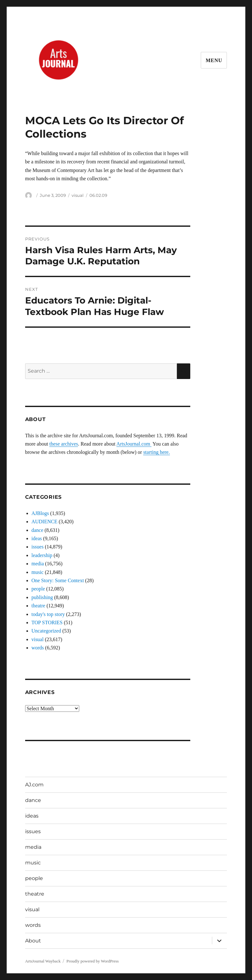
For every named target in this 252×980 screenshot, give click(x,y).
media (38, 564)
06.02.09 (98, 195)
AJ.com (34, 785)
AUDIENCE (45, 522)
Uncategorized (46, 631)
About (33, 941)
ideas (37, 538)
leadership (42, 555)
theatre (38, 606)
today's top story (48, 614)
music (38, 572)
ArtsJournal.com (134, 444)
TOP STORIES (47, 622)
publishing (42, 597)
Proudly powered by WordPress (93, 961)
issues (38, 547)
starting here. (157, 452)
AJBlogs (40, 513)
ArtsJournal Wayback (43, 961)
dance (37, 530)
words (38, 648)
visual (78, 195)
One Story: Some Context (58, 580)
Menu (214, 60)
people (38, 589)
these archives (64, 444)
